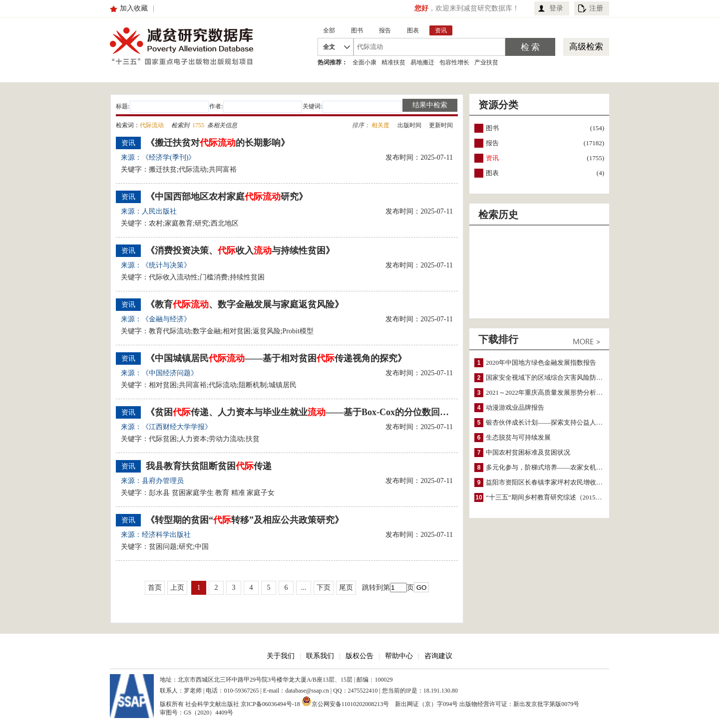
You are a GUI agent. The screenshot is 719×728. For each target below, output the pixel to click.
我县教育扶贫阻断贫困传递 (209, 466)
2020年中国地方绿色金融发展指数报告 (541, 363)
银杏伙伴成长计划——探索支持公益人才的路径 (554, 422)
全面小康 (364, 62)
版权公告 (359, 656)
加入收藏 (134, 8)
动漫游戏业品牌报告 (515, 407)
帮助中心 (399, 656)
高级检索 (586, 47)
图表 (492, 173)
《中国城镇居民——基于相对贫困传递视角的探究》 (276, 358)
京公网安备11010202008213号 (346, 701)
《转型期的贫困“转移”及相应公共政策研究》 (245, 520)
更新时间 (441, 125)
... (304, 588)
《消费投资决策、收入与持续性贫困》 (240, 250)
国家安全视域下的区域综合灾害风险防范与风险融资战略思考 (573, 377)
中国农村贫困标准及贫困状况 (528, 452)
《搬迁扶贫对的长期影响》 (218, 143)
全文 (329, 47)
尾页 (346, 588)
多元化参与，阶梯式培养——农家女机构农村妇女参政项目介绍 (577, 467)
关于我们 (281, 656)
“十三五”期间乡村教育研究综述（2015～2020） (554, 497)
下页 (324, 588)
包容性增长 (454, 62)
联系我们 (320, 656)
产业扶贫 (486, 62)
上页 (177, 588)
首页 (155, 588)
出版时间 (409, 125)
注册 (596, 8)
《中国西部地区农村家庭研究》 (227, 197)
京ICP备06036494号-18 (270, 704)
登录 (556, 8)
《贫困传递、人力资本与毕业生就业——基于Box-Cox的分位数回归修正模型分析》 (298, 412)
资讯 (492, 158)
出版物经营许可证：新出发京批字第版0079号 (519, 704)
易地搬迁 (422, 62)
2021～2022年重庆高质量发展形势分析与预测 (551, 392)
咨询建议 (438, 656)
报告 (492, 143)
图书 (492, 128)
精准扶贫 (393, 62)
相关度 (380, 125)
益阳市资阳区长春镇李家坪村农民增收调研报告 (554, 482)
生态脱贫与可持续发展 (518, 437)
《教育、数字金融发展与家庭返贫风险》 (245, 304)
